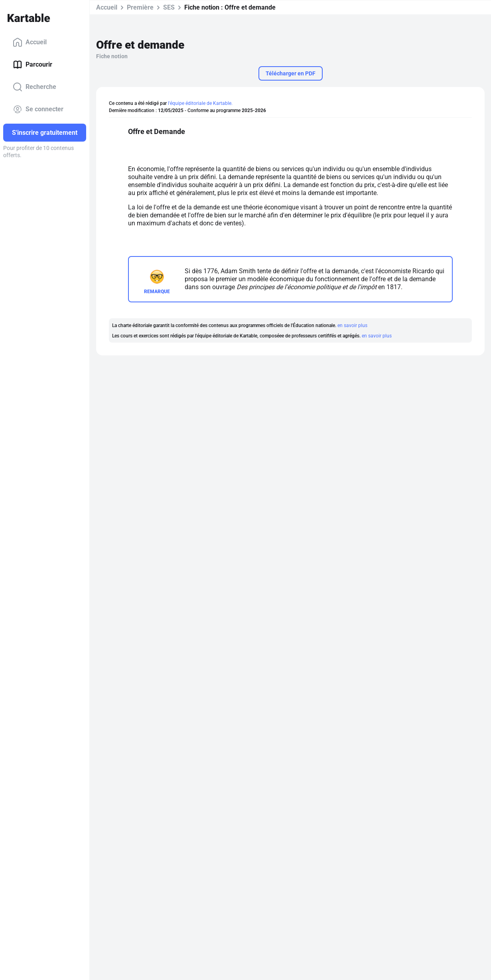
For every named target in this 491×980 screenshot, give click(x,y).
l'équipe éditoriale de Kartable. (200, 103)
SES (169, 7)
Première (140, 7)
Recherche (35, 87)
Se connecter (38, 109)
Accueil (30, 42)
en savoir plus (352, 325)
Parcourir (33, 65)
